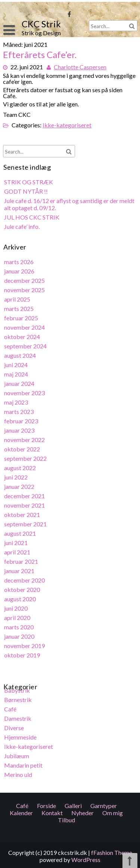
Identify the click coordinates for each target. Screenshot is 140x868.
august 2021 (21, 533)
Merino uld (19, 771)
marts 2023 (19, 412)
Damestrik (18, 715)
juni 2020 (16, 607)
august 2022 (21, 468)
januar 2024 (20, 385)
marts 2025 (19, 310)
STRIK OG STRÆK (29, 185)
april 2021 (18, 551)
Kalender (21, 498)
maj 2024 (17, 375)
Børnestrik (18, 697)
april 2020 (18, 616)
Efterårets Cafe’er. (40, 55)
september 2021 (26, 523)
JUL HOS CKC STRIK (32, 220)
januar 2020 (20, 634)
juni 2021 (16, 542)
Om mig (113, 498)
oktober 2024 (23, 338)
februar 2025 (22, 320)
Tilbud (66, 505)
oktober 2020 (23, 588)
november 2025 (25, 292)
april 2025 (18, 301)
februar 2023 (22, 421)
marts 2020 (19, 625)
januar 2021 (20, 570)
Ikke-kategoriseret (67, 123)
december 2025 (25, 283)
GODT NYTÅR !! (27, 195)
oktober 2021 (23, 514)
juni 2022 (16, 477)
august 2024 (21, 356)
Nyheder (83, 498)
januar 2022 (20, 486)
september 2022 (26, 458)
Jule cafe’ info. (22, 229)
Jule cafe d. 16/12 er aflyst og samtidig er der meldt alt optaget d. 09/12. (69, 207)
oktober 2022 (23, 449)
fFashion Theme (112, 852)
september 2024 (26, 347)
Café (11, 706)
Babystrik (18, 688)
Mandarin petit (24, 762)
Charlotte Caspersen (80, 66)
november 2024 (25, 329)
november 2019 (25, 643)
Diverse (15, 725)
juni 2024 (16, 366)
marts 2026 (19, 264)
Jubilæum (17, 752)
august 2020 (21, 597)
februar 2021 (22, 560)
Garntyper (104, 491)
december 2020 (25, 579)
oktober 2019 (23, 653)
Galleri (73, 491)
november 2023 (25, 394)
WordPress (86, 860)
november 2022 (25, 440)
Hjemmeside (21, 734)
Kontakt (52, 498)
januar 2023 (20, 431)
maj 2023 (17, 403)
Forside (46, 491)
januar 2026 (20, 273)
